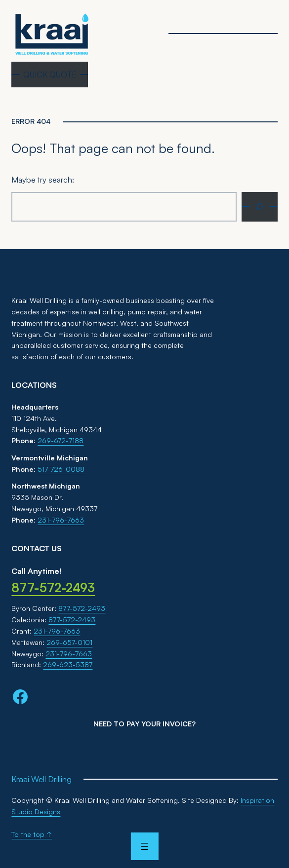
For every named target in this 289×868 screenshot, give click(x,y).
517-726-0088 (61, 469)
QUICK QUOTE (50, 75)
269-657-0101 (69, 642)
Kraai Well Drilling (41, 779)
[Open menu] (144, 846)
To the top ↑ (32, 834)
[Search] (259, 207)
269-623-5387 (68, 664)
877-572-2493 (82, 608)
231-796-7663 (61, 520)
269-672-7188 (61, 440)
